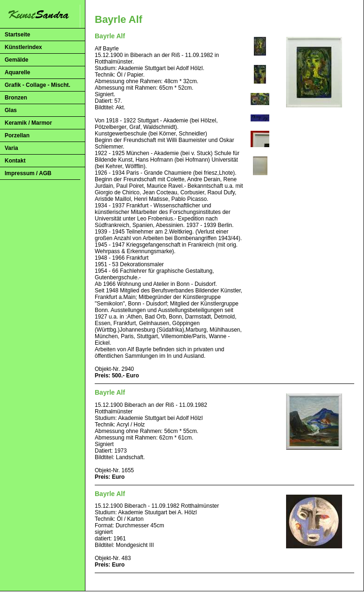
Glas (11, 110)
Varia (11, 148)
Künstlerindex (23, 47)
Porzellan (17, 135)
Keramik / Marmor (28, 123)
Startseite (17, 35)
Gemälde (17, 60)
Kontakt (15, 161)
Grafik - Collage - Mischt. (38, 85)
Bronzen (16, 98)
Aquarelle (17, 72)
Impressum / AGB (28, 173)
